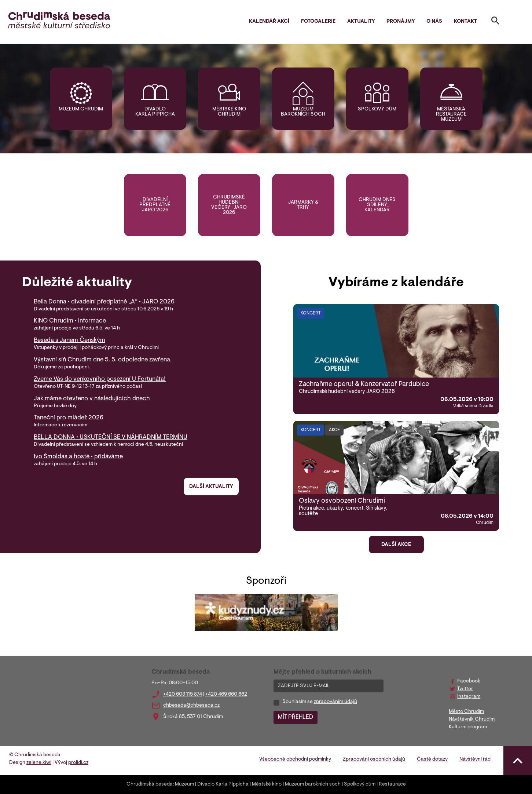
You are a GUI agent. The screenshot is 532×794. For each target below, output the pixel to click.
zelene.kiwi (39, 763)
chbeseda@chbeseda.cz (191, 706)
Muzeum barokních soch (303, 112)
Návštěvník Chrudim (472, 720)
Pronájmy (401, 22)
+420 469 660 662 (226, 695)
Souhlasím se (320, 702)
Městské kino (267, 784)
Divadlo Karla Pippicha (155, 112)
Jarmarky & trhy (303, 205)
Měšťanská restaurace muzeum (451, 114)
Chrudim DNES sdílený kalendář (377, 205)
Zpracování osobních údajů (374, 760)
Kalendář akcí (269, 22)
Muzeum (184, 784)
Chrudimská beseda (150, 784)
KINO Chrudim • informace (70, 321)
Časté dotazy (432, 760)
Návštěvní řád (475, 760)
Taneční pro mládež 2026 (69, 418)
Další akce (396, 545)
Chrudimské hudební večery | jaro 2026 (229, 205)
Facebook (469, 681)
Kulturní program (468, 727)
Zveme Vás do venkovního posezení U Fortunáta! (100, 379)
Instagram (469, 697)
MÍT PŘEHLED (296, 717)
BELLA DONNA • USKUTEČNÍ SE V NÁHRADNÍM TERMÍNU (111, 437)
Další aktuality (211, 487)
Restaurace (392, 784)
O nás (434, 22)
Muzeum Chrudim (81, 109)
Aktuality (361, 22)
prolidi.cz (78, 763)
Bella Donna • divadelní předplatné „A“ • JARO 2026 (104, 302)
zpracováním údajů (335, 702)
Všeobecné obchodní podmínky (295, 760)
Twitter (465, 689)
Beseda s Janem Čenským (69, 340)
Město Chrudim (466, 712)
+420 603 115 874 (183, 695)
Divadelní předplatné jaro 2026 (155, 205)
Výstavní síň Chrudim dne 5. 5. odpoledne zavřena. (103, 360)
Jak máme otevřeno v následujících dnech (92, 399)
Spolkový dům (377, 109)
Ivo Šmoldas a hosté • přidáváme (78, 457)
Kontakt (465, 22)
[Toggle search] (495, 22)
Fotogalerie (318, 22)
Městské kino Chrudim (229, 112)
